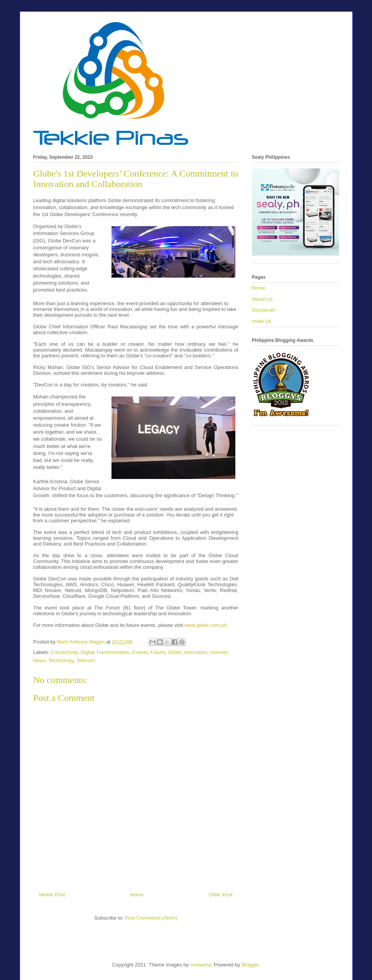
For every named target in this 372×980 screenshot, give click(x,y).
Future (158, 652)
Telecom (86, 660)
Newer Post (52, 895)
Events (140, 652)
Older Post (220, 895)
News (40, 660)
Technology (61, 660)
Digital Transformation (105, 652)
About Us (262, 299)
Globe (175, 652)
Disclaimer (264, 310)
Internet (219, 652)
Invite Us (262, 321)
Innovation (196, 652)
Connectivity (64, 652)
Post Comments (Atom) (151, 918)
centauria (200, 965)
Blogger (250, 965)
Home (137, 895)
